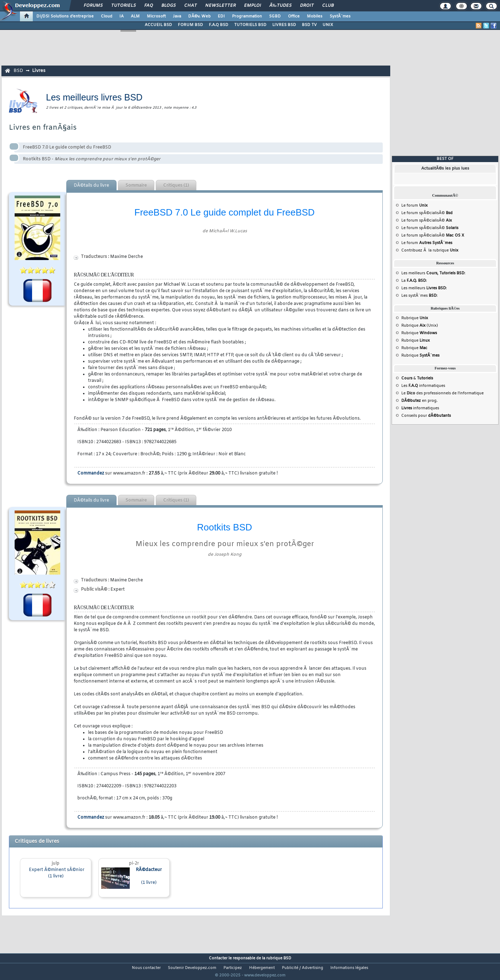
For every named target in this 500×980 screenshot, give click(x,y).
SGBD (275, 16)
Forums (93, 6)
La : (414, 281)
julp (56, 864)
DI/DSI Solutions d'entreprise (65, 16)
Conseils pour (426, 416)
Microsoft (156, 16)
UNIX (328, 25)
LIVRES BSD (284, 25)
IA (122, 16)
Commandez (91, 473)
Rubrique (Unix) (420, 326)
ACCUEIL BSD (158, 25)
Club (328, 6)
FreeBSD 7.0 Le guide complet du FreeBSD (67, 147)
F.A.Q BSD (219, 25)
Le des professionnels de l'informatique (442, 393)
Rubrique (415, 318)
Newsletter (220, 6)
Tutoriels (123, 6)
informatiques (420, 408)
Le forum (414, 206)
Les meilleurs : (433, 273)
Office (294, 16)
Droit (307, 6)
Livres (39, 71)
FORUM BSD (190, 25)
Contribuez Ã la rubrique (430, 250)
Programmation (247, 16)
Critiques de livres (37, 842)
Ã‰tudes (280, 6)
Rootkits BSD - (92, 159)
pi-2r (134, 864)
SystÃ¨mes (340, 16)
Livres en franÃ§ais (43, 128)
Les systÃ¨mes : (419, 296)
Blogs (169, 6)
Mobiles (315, 16)
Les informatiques (423, 386)
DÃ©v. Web (199, 16)
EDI (221, 16)
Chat (190, 6)
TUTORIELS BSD (250, 25)
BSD (18, 71)
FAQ (149, 6)
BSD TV (309, 25)
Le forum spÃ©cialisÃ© (427, 213)
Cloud (107, 16)
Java (177, 16)
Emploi (252, 6)
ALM (135, 16)
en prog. (419, 401)
